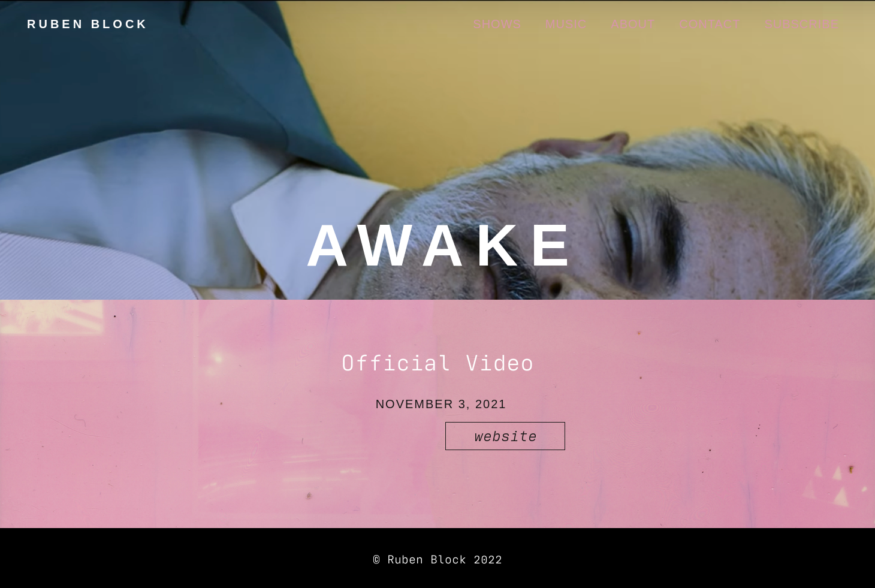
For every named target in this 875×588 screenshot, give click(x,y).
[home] (86, 24)
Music (566, 24)
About (633, 24)
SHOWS (497, 24)
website (506, 435)
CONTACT (710, 24)
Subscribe (802, 24)
